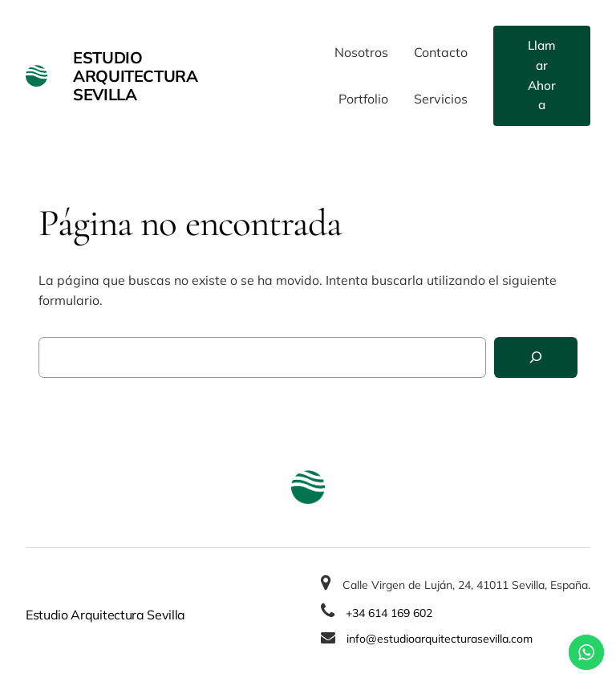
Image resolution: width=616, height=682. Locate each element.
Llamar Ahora (542, 75)
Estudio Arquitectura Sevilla (135, 76)
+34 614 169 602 (389, 613)
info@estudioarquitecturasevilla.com (440, 639)
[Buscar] (536, 357)
